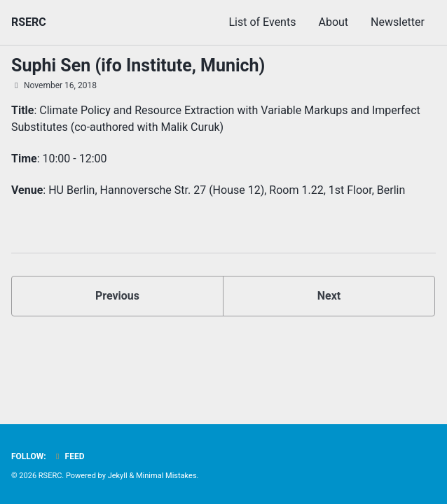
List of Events (262, 22)
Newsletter (398, 22)
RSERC (29, 22)
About (333, 22)
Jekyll (118, 476)
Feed (69, 456)
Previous (117, 296)
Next (329, 296)
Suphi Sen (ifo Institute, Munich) (138, 65)
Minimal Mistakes (166, 476)
